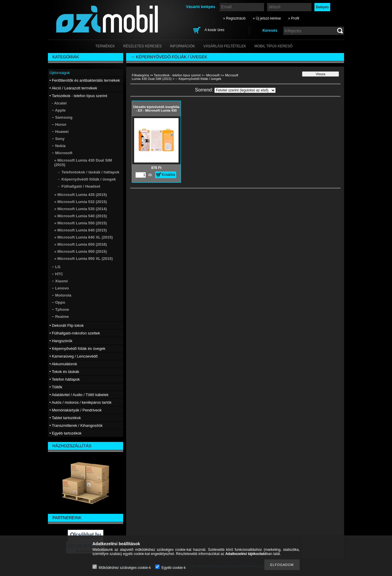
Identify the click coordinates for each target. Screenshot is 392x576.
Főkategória (140, 75)
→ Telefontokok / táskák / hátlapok (88, 172)
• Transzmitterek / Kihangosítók (76, 425)
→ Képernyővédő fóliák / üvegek (86, 179)
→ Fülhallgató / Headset (78, 186)
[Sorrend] (245, 90)
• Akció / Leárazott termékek (73, 88)
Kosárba (169, 175)
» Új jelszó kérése (267, 18)
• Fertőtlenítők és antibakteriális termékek (85, 80)
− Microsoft (211, 75)
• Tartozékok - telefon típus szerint (176, 75)
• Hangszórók (61, 341)
